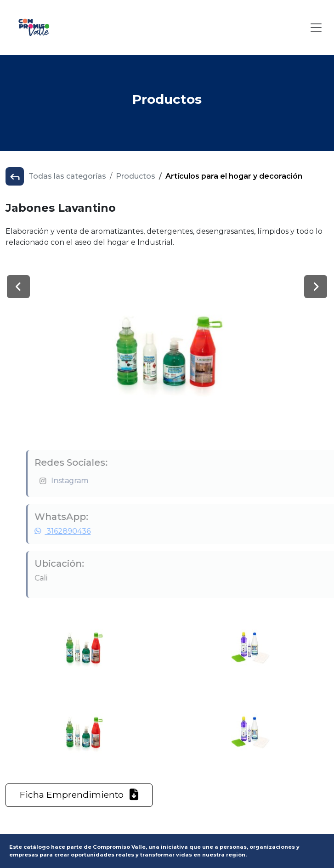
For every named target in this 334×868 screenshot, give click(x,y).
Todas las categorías (67, 176)
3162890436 (79, 531)
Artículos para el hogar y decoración (234, 176)
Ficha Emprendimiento (79, 795)
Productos (136, 176)
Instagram (86, 481)
